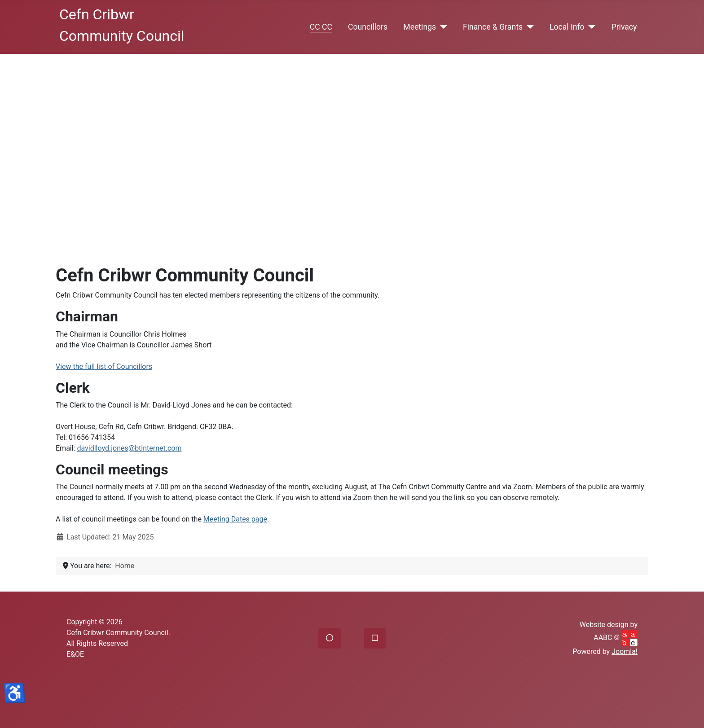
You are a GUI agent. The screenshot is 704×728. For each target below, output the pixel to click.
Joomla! (625, 651)
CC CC (321, 27)
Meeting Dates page (235, 519)
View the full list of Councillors (104, 366)
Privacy (624, 27)
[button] (330, 638)
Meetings (420, 27)
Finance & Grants (493, 27)
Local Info (567, 27)
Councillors (368, 27)
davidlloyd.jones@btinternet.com (129, 448)
